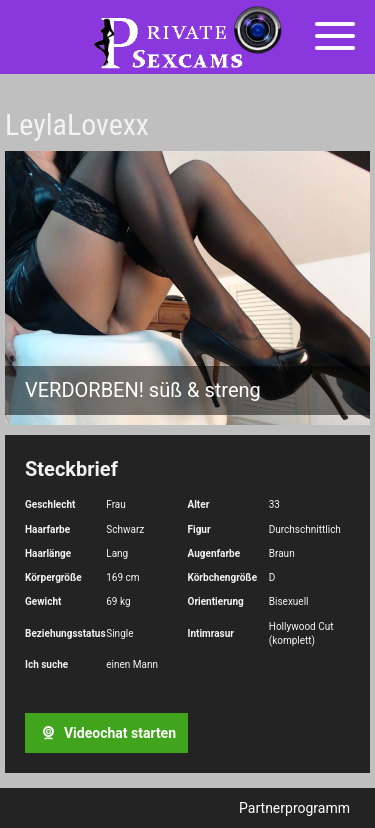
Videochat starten (106, 733)
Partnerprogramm (294, 808)
